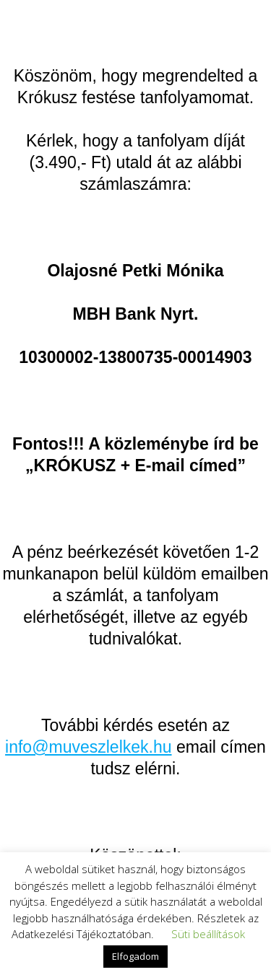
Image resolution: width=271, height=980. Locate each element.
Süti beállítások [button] (208, 934)
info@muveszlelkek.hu (88, 747)
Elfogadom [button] (135, 956)
